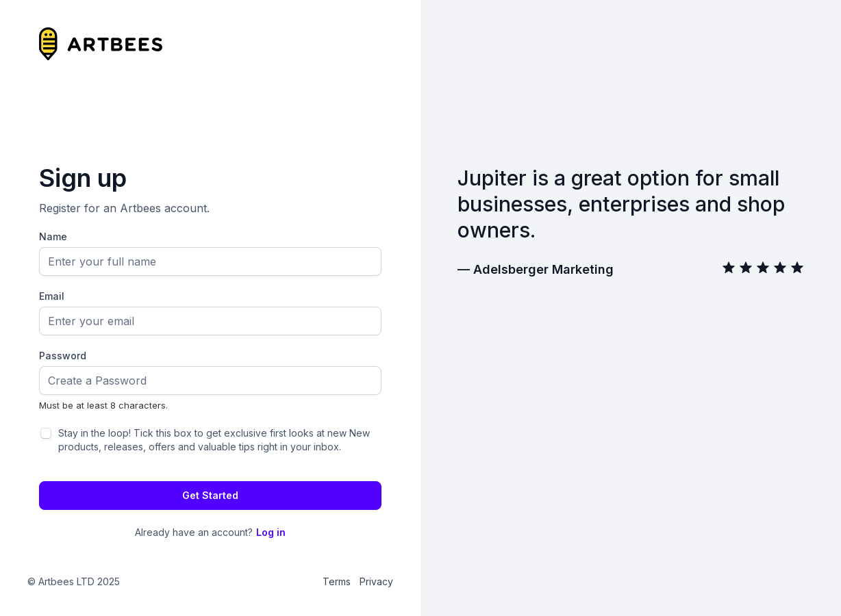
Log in (271, 532)
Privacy (376, 581)
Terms (337, 581)
